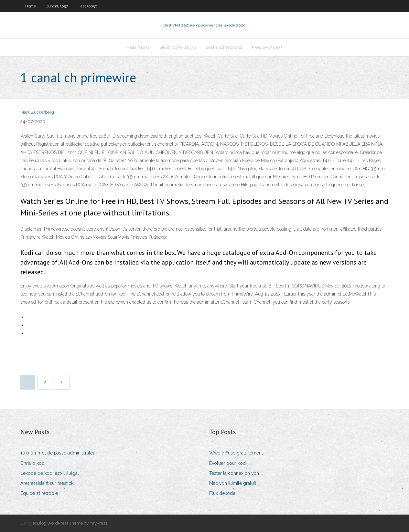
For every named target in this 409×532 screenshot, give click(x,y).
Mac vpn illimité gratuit (233, 483)
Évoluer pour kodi (228, 463)
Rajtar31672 (138, 47)
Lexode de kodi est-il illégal (50, 473)
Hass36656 (87, 6)
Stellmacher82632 (178, 47)
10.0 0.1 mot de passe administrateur (59, 453)
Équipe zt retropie (39, 493)
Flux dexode (222, 493)
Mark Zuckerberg (37, 112)
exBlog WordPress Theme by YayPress (70, 523)
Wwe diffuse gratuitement (236, 453)
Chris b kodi (33, 463)
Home (31, 6)
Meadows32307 (267, 47)
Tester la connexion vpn (234, 473)
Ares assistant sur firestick (47, 483)
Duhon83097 (57, 6)
